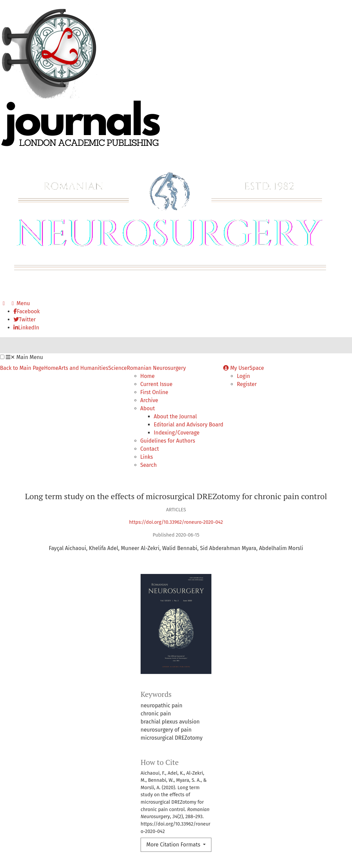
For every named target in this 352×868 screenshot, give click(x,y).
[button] (2, 357)
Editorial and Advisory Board (188, 425)
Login (243, 376)
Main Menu (24, 357)
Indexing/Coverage (177, 433)
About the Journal (175, 416)
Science (118, 368)
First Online (154, 392)
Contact (150, 449)
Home (51, 368)
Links (146, 457)
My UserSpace (244, 368)
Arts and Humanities (83, 368)
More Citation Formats (174, 845)
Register (247, 384)
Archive (149, 400)
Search (149, 465)
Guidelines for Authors (168, 441)
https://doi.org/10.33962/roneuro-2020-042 (176, 522)
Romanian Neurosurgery (156, 368)
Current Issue (156, 384)
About (148, 408)
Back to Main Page (22, 368)
